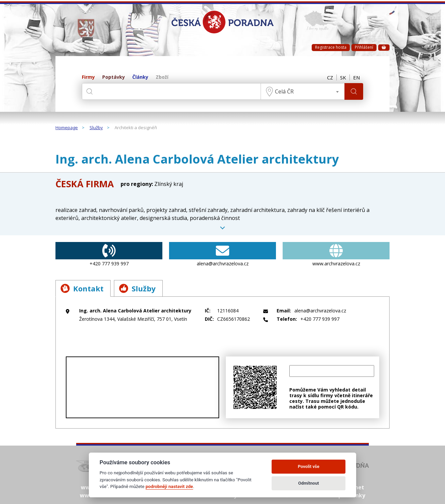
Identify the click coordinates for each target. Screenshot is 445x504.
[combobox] (303, 91)
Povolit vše (308, 466)
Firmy (88, 77)
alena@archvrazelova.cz (222, 254)
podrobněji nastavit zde (169, 486)
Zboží (162, 77)
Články (140, 77)
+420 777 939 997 (109, 254)
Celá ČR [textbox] (284, 91)
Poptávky (114, 77)
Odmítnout (309, 483)
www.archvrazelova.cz (336, 254)
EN (356, 77)
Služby (96, 128)
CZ (330, 77)
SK (343, 77)
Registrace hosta (331, 47)
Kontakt (82, 288)
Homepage (67, 128)
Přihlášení (364, 47)
